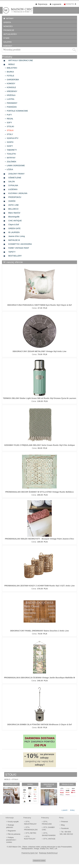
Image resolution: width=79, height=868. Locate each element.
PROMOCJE (9, 30)
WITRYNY (11, 158)
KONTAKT (8, 46)
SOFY (9, 123)
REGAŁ (10, 119)
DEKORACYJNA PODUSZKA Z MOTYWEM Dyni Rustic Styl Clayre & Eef (39, 305)
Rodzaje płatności (10, 826)
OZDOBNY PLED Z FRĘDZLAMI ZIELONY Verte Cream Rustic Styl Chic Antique (39, 445)
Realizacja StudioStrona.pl (48, 853)
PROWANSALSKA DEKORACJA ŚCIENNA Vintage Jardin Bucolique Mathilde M (39, 678)
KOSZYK (70, 4)
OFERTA (7, 22)
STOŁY (10, 134)
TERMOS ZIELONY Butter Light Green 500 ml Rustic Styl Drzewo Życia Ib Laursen (39, 398)
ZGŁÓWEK (12, 162)
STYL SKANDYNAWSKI (49, 834)
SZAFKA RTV (13, 138)
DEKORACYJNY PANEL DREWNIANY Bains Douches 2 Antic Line (39, 631)
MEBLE (7, 779)
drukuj (72, 810)
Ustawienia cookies (39, 861)
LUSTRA (11, 99)
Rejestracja (43, 4)
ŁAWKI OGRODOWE (16, 166)
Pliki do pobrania (14, 834)
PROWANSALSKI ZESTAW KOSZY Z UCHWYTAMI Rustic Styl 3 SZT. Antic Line (40, 586)
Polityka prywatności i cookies (11, 840)
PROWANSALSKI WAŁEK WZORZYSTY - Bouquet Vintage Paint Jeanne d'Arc (39, 539)
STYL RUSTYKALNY (30, 838)
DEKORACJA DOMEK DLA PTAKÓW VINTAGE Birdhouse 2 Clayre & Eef (39, 724)
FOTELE (10, 76)
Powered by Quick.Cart (30, 853)
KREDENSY (12, 91)
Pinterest (65, 822)
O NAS (6, 38)
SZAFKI (10, 142)
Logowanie (57, 4)
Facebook (65, 828)
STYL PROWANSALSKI (31, 828)
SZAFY (10, 146)
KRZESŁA (11, 95)
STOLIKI (10, 126)
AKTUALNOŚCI (10, 34)
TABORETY (12, 150)
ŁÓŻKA (10, 169)
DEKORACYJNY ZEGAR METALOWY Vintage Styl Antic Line (39, 351)
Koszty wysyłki (13, 822)
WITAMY (10, 18)
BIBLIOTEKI (12, 68)
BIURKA (10, 72)
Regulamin (12, 831)
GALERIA (7, 42)
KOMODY (11, 83)
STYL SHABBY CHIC (48, 828)
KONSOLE (11, 87)
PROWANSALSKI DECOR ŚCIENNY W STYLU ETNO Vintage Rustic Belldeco (40, 492)
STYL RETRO (31, 833)
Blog (63, 825)
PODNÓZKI (12, 107)
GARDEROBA (13, 80)
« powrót (64, 810)
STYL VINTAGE (49, 839)
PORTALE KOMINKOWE (17, 111)
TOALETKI (11, 154)
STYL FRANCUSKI (47, 823)
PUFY (9, 115)
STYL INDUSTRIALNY (30, 823)
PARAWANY (12, 103)
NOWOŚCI (8, 26)
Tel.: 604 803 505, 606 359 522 (66, 833)
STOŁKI (10, 130)
